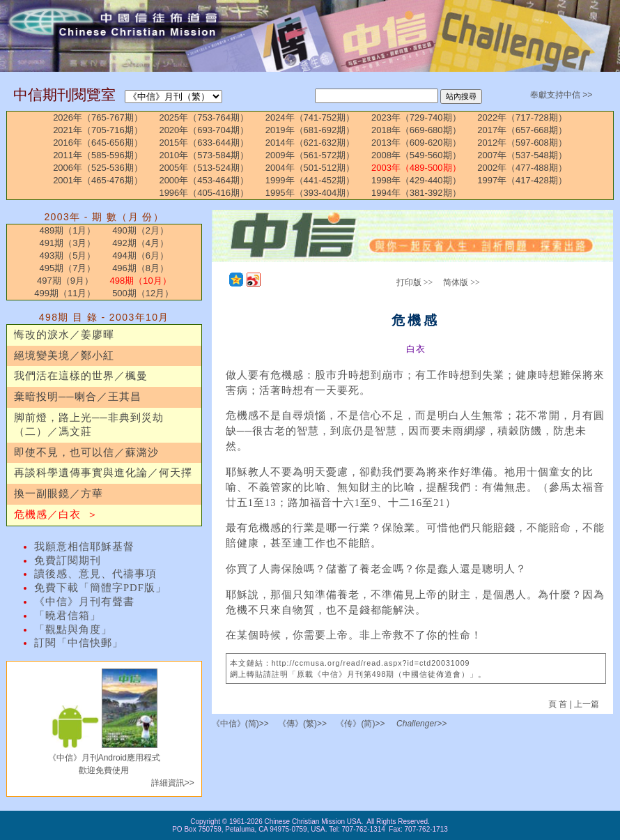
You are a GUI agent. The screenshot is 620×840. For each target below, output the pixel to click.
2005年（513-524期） (204, 168)
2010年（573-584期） (204, 155)
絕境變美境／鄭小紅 (64, 356)
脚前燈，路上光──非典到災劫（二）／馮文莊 (89, 425)
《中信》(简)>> (240, 724)
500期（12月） (143, 293)
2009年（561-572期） (310, 155)
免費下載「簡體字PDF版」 (100, 588)
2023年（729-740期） (416, 117)
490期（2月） (140, 230)
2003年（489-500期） (416, 168)
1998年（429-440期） (416, 180)
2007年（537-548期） (522, 155)
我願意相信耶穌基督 (84, 547)
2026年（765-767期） (98, 117)
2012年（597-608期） (522, 143)
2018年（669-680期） (416, 130)
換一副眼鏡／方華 (59, 494)
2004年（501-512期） (310, 168)
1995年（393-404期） (310, 193)
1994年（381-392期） (416, 193)
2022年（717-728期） (522, 117)
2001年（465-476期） (98, 180)
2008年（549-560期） (416, 155)
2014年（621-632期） (310, 143)
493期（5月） (68, 255)
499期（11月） (65, 293)
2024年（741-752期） (310, 117)
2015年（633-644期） (204, 143)
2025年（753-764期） (204, 117)
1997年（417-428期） (522, 180)
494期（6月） (140, 255)
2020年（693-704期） (204, 130)
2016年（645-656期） (98, 143)
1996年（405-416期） (204, 193)
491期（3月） (68, 243)
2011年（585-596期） (98, 155)
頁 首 (559, 704)
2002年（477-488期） (522, 168)
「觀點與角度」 (73, 629)
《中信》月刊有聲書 (84, 602)
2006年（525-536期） (98, 168)
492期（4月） (140, 243)
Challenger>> (421, 724)
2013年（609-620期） (416, 143)
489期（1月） (68, 230)
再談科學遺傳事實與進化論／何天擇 (103, 473)
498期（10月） (141, 281)
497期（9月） (65, 281)
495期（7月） (68, 268)
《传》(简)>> (360, 724)
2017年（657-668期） (522, 130)
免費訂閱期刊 (68, 560)
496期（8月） (140, 268)
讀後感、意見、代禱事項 (95, 574)
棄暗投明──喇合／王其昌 (78, 397)
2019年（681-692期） (310, 130)
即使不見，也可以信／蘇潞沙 (86, 452)
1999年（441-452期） (310, 180)
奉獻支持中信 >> (561, 95)
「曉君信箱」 (68, 616)
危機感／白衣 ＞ (56, 514)
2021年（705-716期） (98, 130)
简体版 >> (462, 282)
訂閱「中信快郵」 (79, 643)
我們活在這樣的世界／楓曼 (81, 376)
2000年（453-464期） (204, 180)
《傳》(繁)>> (302, 724)
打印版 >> (415, 282)
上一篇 (587, 704)
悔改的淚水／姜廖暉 (64, 335)
